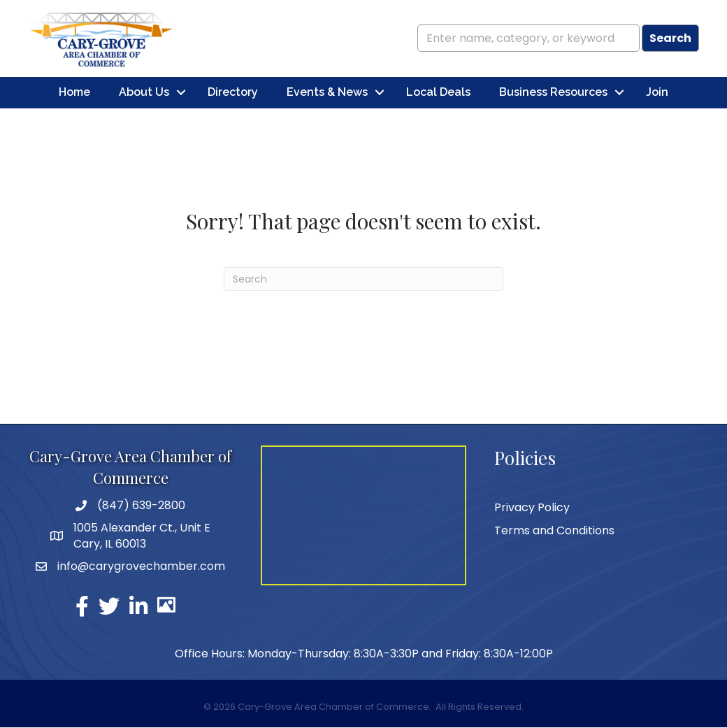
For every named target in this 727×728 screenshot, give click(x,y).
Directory (233, 93)
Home (74, 93)
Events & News (327, 93)
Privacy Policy (532, 507)
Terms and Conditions (554, 530)
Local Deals (438, 93)
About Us (144, 93)
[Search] (363, 280)
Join (657, 93)
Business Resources (553, 93)
